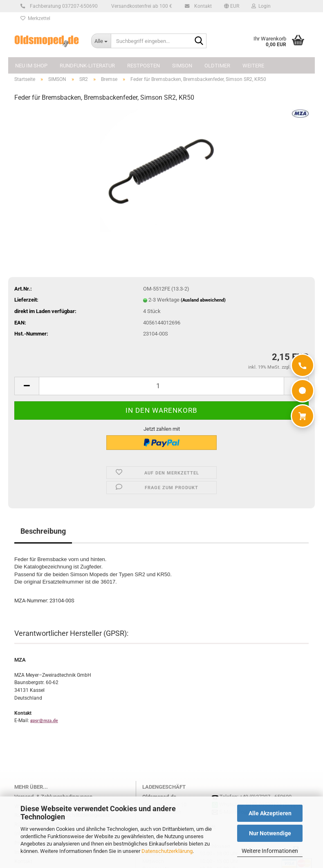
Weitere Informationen (270, 851)
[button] (232, 6)
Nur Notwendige (270, 833)
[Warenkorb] (303, 416)
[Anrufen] (303, 365)
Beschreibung (43, 531)
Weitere (253, 66)
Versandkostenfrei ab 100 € (141, 6)
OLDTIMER (217, 66)
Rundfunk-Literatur (87, 66)
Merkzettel (35, 18)
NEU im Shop (31, 66)
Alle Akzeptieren (270, 813)
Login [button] (261, 6)
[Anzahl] (161, 386)
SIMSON (182, 66)
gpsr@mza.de (44, 720)
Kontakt (202, 6)
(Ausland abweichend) (203, 300)
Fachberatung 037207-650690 (63, 6)
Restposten (144, 66)
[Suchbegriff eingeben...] (101, 41)
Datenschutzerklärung (167, 851)
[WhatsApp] (303, 391)
